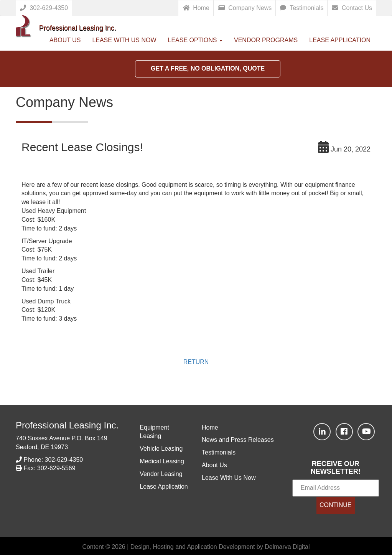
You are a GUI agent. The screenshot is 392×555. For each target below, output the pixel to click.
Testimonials (302, 8)
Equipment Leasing (154, 432)
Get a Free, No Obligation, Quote (208, 68)
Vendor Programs (266, 40)
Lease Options (195, 40)
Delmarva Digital (287, 547)
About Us (65, 40)
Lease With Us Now (124, 40)
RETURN (196, 362)
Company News (245, 8)
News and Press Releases (238, 440)
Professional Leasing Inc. (67, 425)
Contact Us (352, 8)
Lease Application (340, 40)
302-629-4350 (44, 8)
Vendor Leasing (161, 474)
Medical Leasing (162, 461)
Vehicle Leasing (161, 449)
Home (196, 8)
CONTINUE (336, 505)
